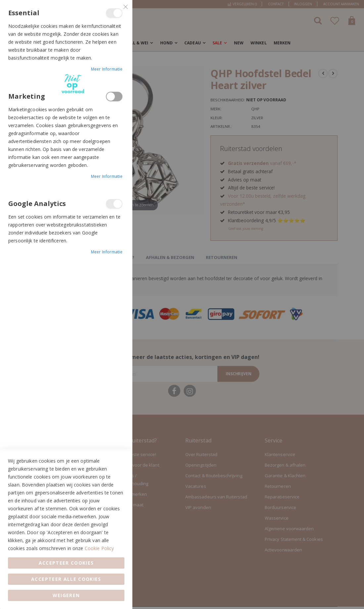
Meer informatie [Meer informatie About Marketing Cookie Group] (107, 176)
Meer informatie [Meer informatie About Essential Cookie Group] (107, 69)
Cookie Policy (99, 548)
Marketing (114, 97)
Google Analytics (114, 204)
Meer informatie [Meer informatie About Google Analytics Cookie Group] (107, 252)
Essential (114, 13)
